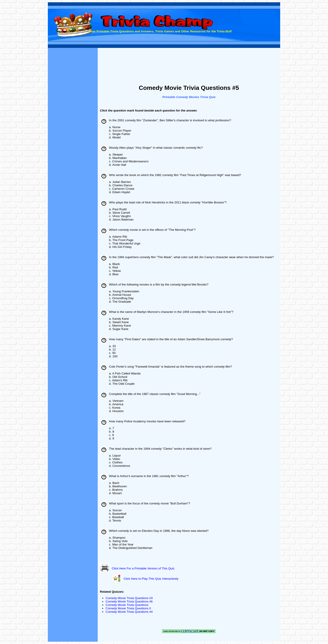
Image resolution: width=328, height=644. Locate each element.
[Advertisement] (189, 67)
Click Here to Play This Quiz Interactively (151, 579)
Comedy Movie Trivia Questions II (128, 608)
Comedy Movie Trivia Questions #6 (129, 601)
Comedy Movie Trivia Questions (127, 605)
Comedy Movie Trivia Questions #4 (129, 612)
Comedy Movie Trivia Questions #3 (129, 598)
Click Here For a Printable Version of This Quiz (143, 568)
